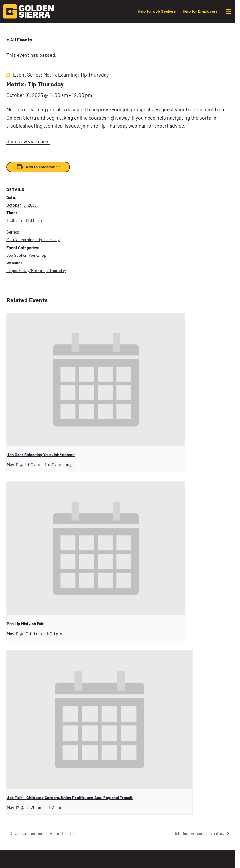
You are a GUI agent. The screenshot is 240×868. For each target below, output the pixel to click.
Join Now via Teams (28, 141)
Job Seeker (17, 255)
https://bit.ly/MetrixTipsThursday (36, 271)
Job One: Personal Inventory (200, 833)
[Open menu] (229, 11)
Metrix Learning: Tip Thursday (33, 240)
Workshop (37, 255)
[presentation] (96, 380)
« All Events (19, 39)
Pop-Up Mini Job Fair (25, 624)
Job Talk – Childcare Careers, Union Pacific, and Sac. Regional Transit (70, 798)
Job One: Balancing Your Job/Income (41, 455)
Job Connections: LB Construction (45, 833)
